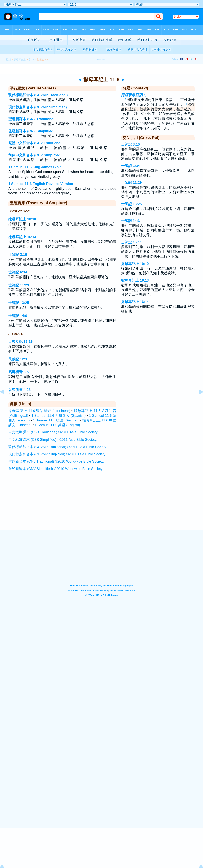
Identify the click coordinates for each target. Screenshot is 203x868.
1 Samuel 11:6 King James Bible (35, 167)
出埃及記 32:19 (20, 342)
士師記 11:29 (19, 285)
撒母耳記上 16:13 (22, 237)
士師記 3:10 (18, 255)
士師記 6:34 (18, 272)
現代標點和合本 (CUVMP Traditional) (38, 95)
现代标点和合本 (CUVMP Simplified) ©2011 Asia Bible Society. (57, 454)
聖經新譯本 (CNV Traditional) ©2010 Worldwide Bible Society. (56, 461)
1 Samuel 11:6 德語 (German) (56, 420)
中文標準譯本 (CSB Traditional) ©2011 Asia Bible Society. (53, 432)
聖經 (9, 60)
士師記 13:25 (19, 303)
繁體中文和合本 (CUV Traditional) (35, 143)
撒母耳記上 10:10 (22, 219)
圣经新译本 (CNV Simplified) (31, 131)
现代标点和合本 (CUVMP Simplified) (38, 107)
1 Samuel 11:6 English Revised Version (41, 184)
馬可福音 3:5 (18, 372)
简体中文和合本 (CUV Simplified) (35, 155)
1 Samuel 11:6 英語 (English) (57, 425)
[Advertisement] (101, 506)
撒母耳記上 (20, 60)
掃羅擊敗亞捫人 (134, 95)
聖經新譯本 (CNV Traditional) (32, 119)
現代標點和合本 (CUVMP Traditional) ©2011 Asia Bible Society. (58, 447)
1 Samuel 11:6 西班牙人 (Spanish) (59, 416)
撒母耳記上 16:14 (135, 302)
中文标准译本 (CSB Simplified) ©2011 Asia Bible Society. (53, 440)
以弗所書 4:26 (19, 390)
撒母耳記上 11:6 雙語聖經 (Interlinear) (39, 411)
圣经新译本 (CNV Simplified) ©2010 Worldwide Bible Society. (56, 469)
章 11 (31, 60)
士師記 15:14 (131, 242)
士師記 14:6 (18, 316)
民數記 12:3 (18, 359)
